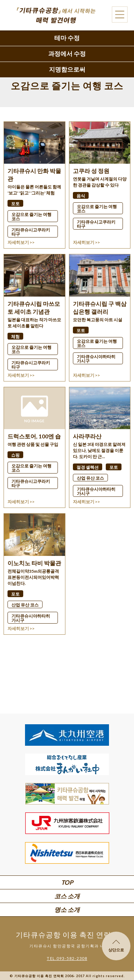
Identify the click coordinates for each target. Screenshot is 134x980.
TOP (67, 882)
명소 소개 (67, 910)
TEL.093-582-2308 (67, 958)
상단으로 (116, 946)
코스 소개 (67, 896)
